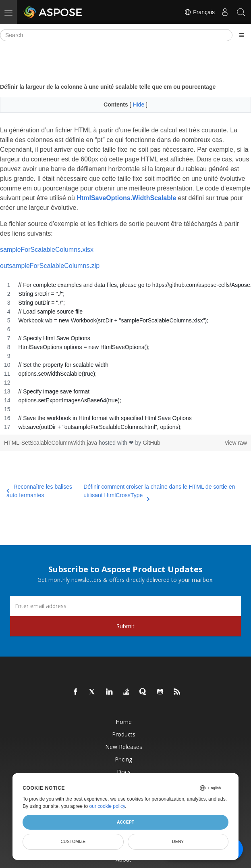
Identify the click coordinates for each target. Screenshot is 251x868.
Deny (178, 841)
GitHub (151, 443)
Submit (125, 626)
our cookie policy (107, 806)
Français (199, 12)
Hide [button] (139, 105)
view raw (236, 443)
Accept (125, 822)
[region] (125, 356)
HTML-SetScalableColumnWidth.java (51, 443)
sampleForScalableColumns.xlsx (47, 250)
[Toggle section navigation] (242, 35)
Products (124, 734)
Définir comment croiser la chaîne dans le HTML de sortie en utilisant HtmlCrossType (159, 492)
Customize (73, 841)
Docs (124, 772)
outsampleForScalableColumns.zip (50, 266)
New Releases (124, 747)
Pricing (123, 759)
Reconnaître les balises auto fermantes (39, 491)
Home (124, 722)
